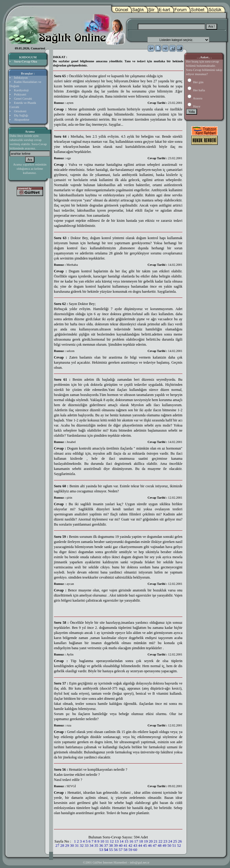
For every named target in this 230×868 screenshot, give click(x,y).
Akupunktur (22, 120)
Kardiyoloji (21, 90)
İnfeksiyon (21, 78)
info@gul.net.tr (139, 862)
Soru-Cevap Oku (26, 62)
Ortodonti (20, 111)
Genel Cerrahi (23, 99)
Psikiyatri (20, 94)
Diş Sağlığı (21, 115)
